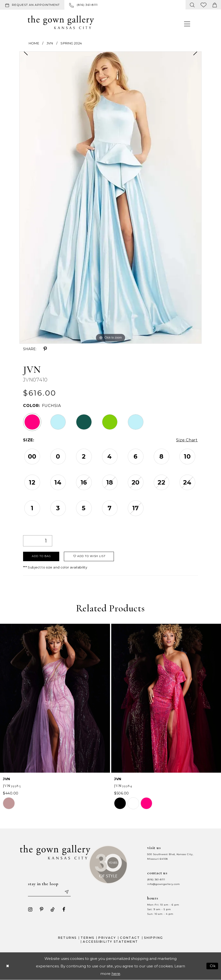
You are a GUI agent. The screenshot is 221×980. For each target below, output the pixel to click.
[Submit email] (67, 892)
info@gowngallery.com (163, 884)
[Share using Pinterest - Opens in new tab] (45, 349)
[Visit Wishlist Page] (204, 5)
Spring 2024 (71, 43)
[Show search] (192, 5)
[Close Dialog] (8, 966)
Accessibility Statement (110, 942)
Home (34, 43)
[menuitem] (33, 5)
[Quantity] (38, 541)
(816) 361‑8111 (156, 879)
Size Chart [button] (187, 440)
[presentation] (55, 698)
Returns (67, 938)
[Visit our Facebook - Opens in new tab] (64, 910)
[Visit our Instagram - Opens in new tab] (30, 910)
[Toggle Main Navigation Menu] (187, 24)
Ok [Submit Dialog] (213, 966)
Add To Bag (42, 556)
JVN (50, 43)
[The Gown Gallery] (61, 22)
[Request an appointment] (32, 5)
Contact (130, 938)
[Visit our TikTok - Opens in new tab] (53, 910)
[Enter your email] (49, 892)
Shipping (153, 938)
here (116, 974)
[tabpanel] (110, 198)
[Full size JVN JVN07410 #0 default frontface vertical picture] (110, 198)
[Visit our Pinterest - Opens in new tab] (42, 910)
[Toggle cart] (215, 5)
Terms (87, 938)
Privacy (107, 938)
